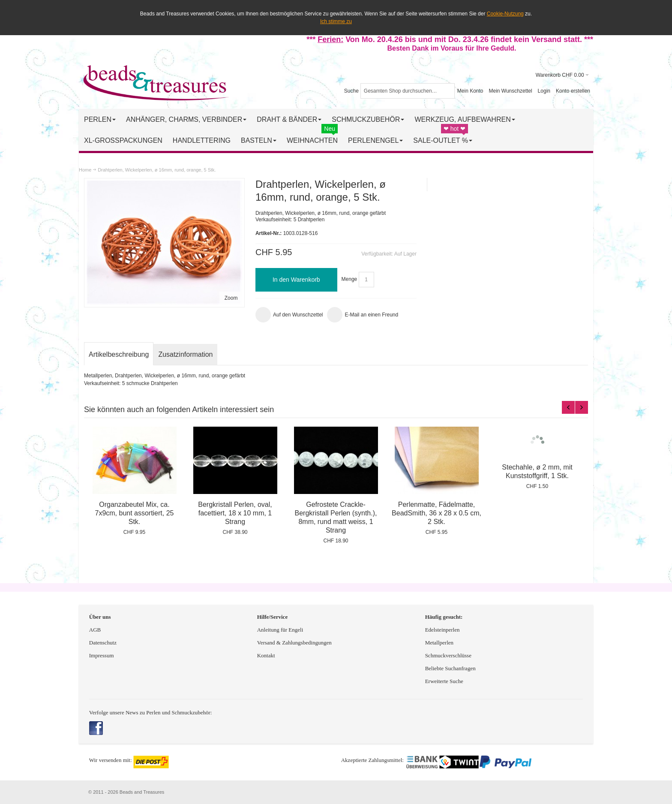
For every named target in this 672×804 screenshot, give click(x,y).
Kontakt (266, 655)
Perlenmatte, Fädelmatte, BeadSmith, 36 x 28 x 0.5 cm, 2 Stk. (436, 513)
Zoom (231, 298)
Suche (351, 91)
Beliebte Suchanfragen (450, 668)
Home (85, 170)
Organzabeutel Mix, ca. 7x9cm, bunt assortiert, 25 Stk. (135, 513)
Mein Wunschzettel (510, 91)
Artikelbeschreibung (119, 354)
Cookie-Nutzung (505, 14)
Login (544, 91)
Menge (349, 280)
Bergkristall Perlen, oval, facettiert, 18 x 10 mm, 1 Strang (235, 513)
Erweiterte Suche (445, 681)
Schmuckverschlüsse (448, 655)
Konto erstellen (573, 91)
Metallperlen (439, 643)
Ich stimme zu (336, 21)
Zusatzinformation (185, 354)
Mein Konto (470, 91)
